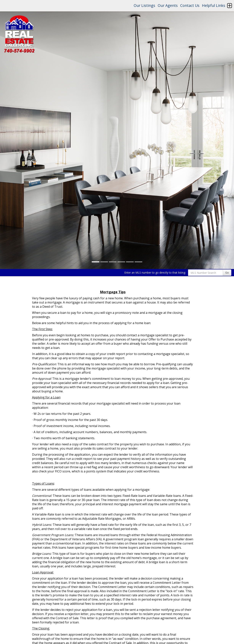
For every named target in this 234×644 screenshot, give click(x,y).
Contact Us (190, 5)
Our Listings (144, 5)
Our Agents (168, 5)
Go (227, 273)
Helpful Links (214, 5)
